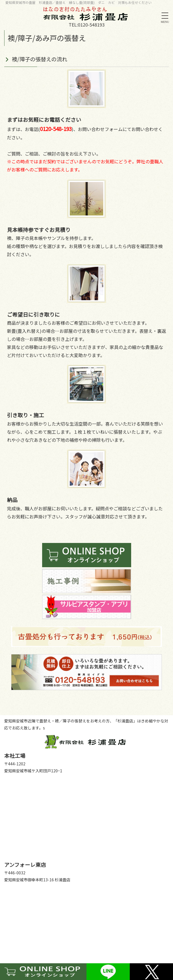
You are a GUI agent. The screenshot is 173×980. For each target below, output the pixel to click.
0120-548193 (91, 25)
